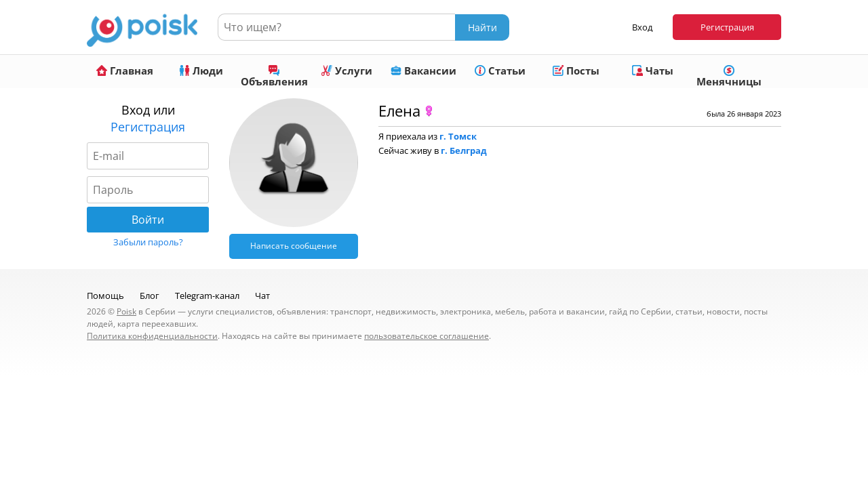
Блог (150, 296)
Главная (125, 70)
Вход (642, 27)
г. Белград (464, 150)
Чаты (653, 70)
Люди (201, 70)
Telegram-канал (207, 296)
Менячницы (729, 77)
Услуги (347, 70)
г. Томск (458, 136)
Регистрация (727, 27)
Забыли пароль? (148, 242)
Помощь (105, 296)
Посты (576, 70)
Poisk (126, 311)
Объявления (274, 77)
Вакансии (423, 70)
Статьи (500, 70)
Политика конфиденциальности (152, 336)
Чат (262, 296)
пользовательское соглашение (427, 336)
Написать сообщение (294, 246)
